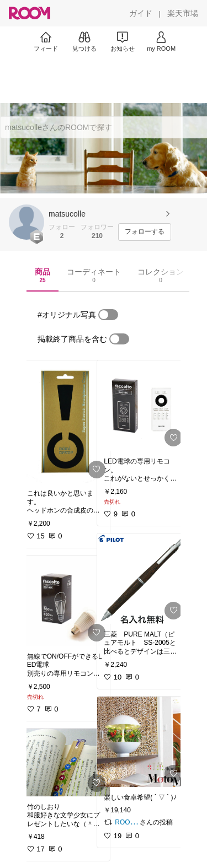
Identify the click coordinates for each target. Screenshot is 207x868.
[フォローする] (145, 232)
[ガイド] (141, 13)
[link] (65, 422)
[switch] (108, 315)
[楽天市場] (183, 13)
